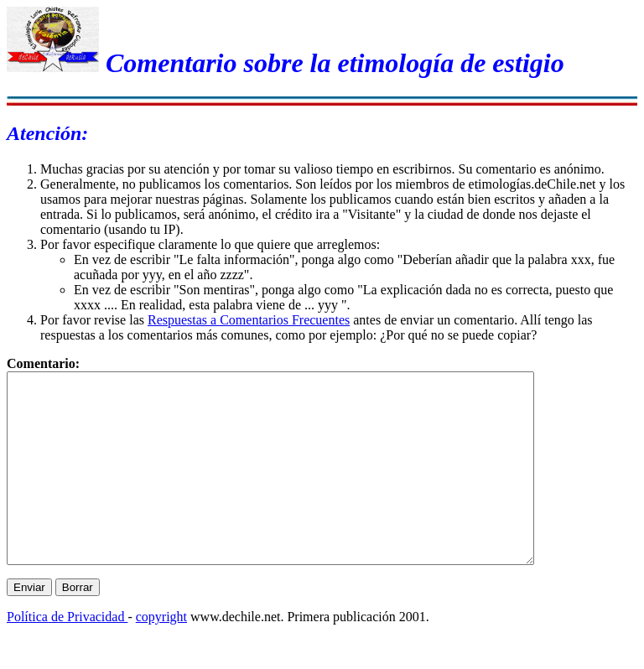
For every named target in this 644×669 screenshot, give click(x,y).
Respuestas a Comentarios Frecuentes (249, 320)
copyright (161, 654)
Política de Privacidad (67, 654)
